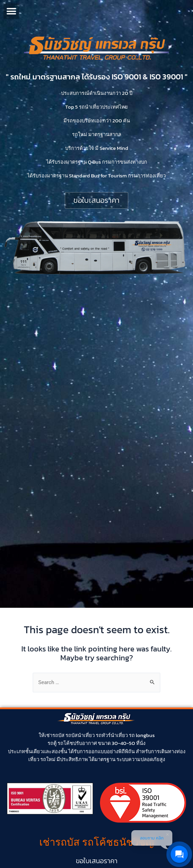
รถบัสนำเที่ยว (80, 735)
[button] (11, 11)
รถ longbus (142, 735)
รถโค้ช (65, 743)
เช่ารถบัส (54, 735)
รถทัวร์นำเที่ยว (112, 735)
